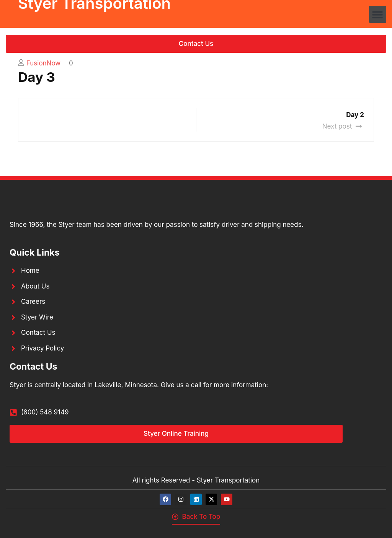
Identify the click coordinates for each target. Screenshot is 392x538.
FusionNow (43, 63)
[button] (378, 14)
